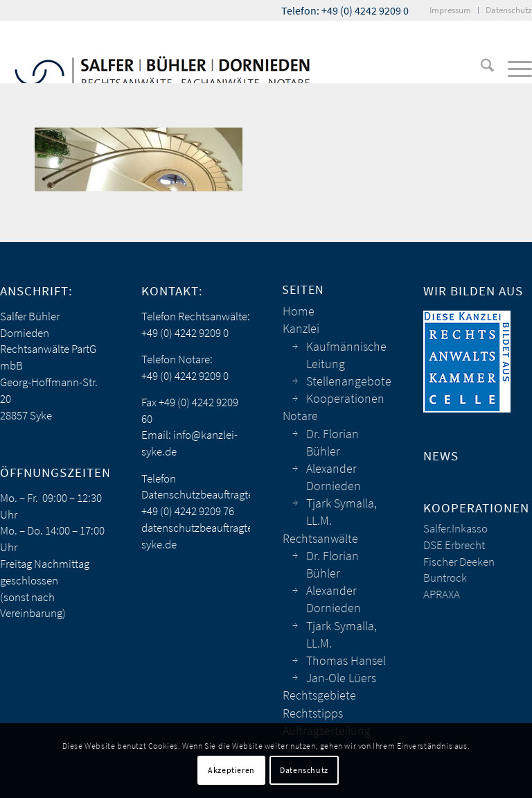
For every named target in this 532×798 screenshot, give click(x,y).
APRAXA (442, 594)
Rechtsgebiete (319, 695)
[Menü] (513, 68)
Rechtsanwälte (320, 538)
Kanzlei (301, 328)
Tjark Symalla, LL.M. (342, 512)
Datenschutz (304, 770)
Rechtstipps (313, 713)
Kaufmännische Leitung (346, 355)
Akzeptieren (231, 770)
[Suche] (480, 68)
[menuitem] (451, 10)
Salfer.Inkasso (455, 528)
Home (299, 311)
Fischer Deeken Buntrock (459, 570)
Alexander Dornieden (334, 477)
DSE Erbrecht (454, 545)
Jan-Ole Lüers (341, 678)
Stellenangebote (348, 381)
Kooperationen (345, 398)
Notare (300, 416)
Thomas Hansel (346, 660)
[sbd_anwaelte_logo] (162, 52)
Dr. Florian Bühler (332, 442)
